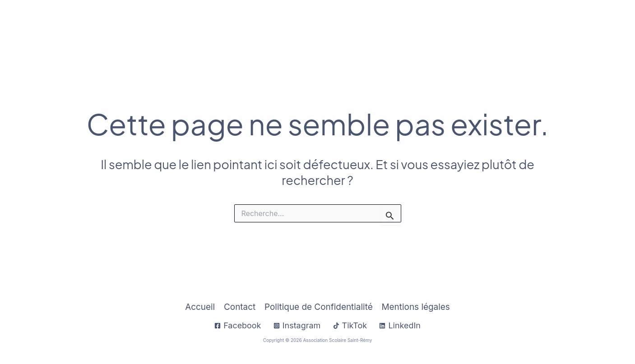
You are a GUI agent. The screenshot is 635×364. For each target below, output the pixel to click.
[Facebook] (237, 326)
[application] (348, 23)
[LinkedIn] (400, 326)
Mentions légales (416, 307)
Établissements (454, 23)
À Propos (388, 23)
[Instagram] (297, 326)
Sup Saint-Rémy (528, 23)
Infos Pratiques (322, 23)
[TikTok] (350, 326)
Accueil (265, 23)
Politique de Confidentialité (318, 307)
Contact (585, 23)
